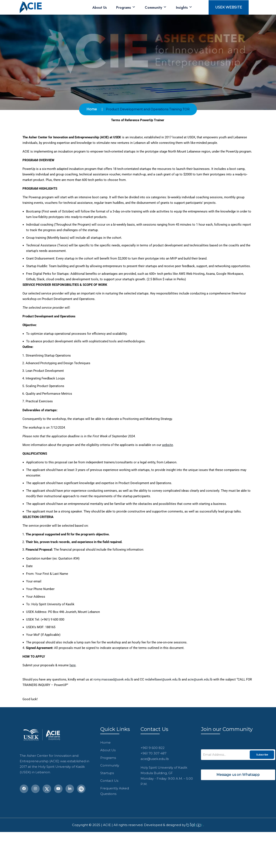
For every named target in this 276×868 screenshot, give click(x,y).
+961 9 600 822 (153, 748)
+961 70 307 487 (153, 753)
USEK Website (229, 7)
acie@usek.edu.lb (155, 759)
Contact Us (109, 781)
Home (92, 109)
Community (156, 8)
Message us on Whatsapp (238, 775)
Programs (126, 8)
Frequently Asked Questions (115, 791)
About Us (100, 8)
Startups (107, 773)
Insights (184, 8)
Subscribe (262, 755)
